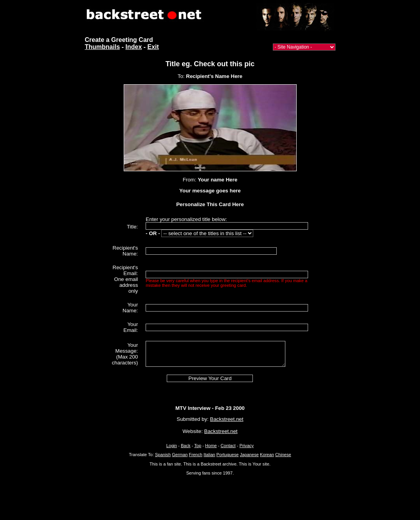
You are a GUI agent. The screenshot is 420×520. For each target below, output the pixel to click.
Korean (267, 455)
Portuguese (228, 455)
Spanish (163, 455)
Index (134, 47)
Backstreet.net (227, 419)
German (180, 455)
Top (198, 446)
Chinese (283, 455)
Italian (209, 455)
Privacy (247, 446)
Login (172, 446)
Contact (228, 446)
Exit (153, 47)
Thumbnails (103, 47)
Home (211, 446)
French (196, 455)
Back (186, 446)
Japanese (249, 455)
